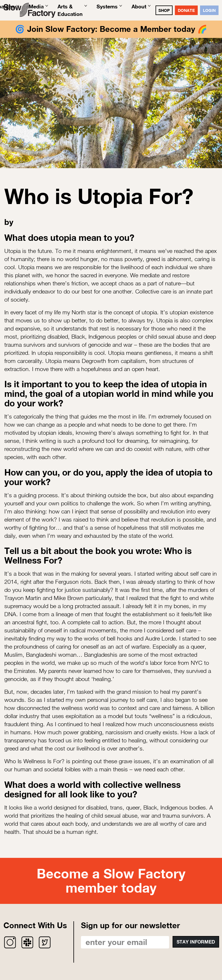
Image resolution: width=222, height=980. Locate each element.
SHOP (164, 10)
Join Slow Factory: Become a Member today (111, 29)
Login (209, 10)
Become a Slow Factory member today (111, 881)
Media (36, 6)
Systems (107, 6)
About (139, 6)
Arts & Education (70, 10)
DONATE (186, 10)
